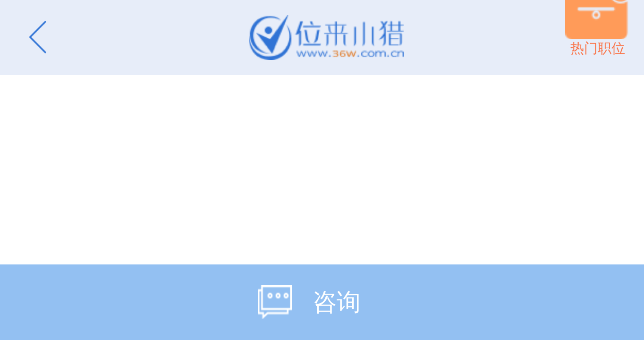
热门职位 (598, 48)
